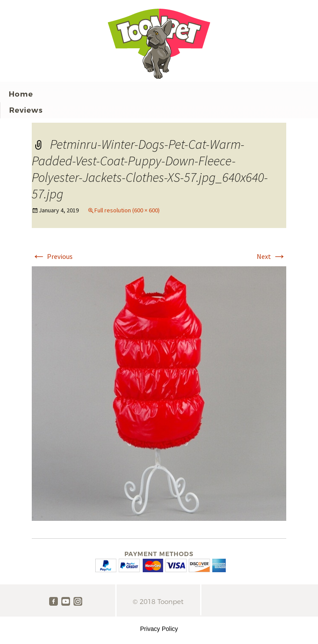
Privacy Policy (159, 629)
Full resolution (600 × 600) (127, 210)
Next (271, 256)
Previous (52, 256)
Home (21, 94)
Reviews (26, 110)
